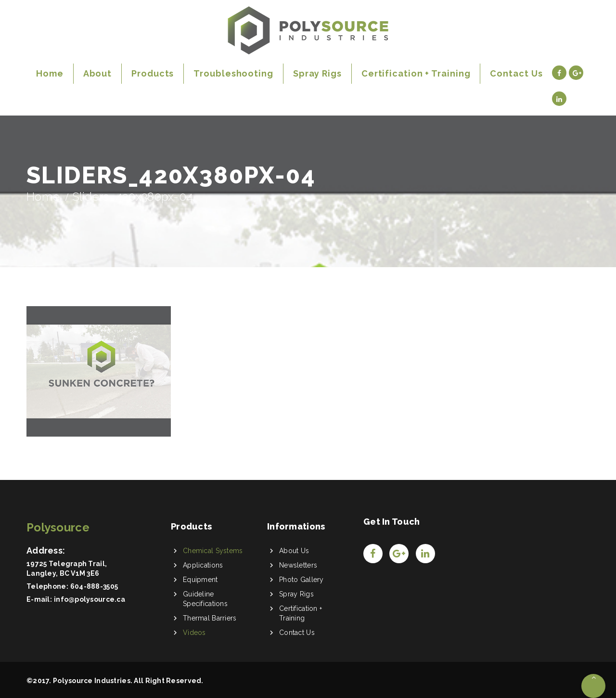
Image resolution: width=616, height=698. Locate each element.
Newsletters (298, 565)
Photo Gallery (302, 580)
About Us (294, 551)
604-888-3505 (94, 586)
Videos (194, 633)
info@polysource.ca (90, 599)
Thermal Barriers (210, 618)
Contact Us (297, 633)
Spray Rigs (296, 594)
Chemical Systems (213, 551)
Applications (203, 565)
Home (43, 197)
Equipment (200, 580)
